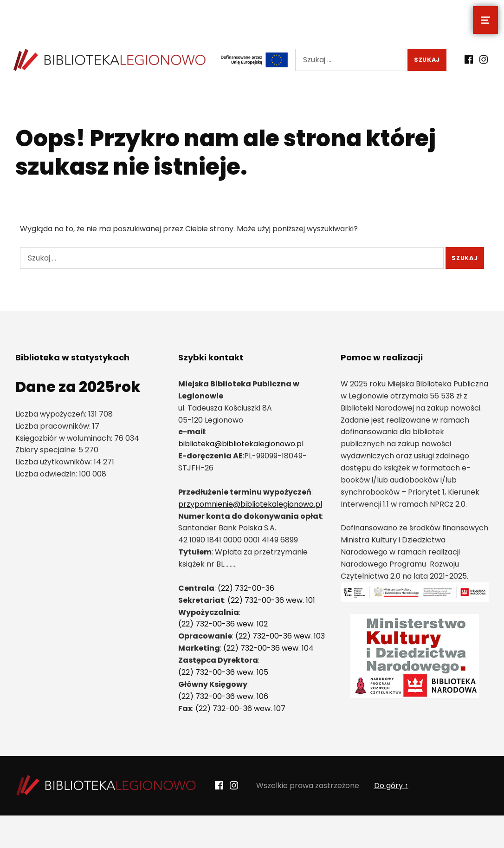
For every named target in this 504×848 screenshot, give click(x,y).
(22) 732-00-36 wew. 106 (223, 696)
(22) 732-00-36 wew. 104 (268, 648)
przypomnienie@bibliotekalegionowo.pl (250, 504)
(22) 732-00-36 (246, 588)
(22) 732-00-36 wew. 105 (223, 672)
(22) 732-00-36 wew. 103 (280, 636)
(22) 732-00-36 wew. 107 (240, 708)
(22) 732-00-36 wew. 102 (223, 624)
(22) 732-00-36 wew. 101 (271, 600)
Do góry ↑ (391, 786)
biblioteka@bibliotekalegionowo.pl (241, 444)
